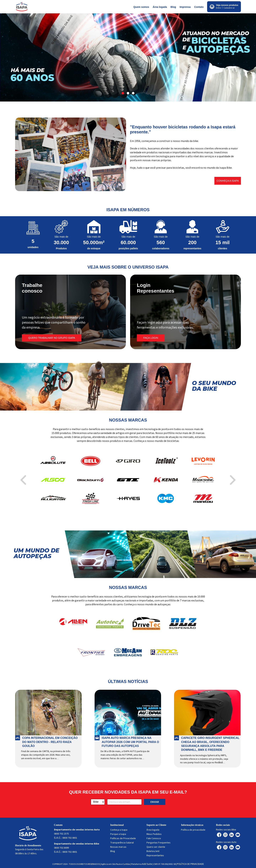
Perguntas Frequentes (158, 843)
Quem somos (141, 7)
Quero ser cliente (156, 847)
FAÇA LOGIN (151, 338)
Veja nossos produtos (227, 5)
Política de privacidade (193, 830)
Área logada (160, 7)
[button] (123, 93)
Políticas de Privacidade (123, 838)
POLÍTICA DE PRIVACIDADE (190, 864)
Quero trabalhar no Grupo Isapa (52, 338)
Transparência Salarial (122, 843)
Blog (173, 7)
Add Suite (147, 864)
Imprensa (185, 7)
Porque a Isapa (118, 834)
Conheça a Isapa (228, 181)
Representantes (155, 856)
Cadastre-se (229, 8)
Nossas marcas (118, 847)
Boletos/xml (153, 851)
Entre (218, 8)
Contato (199, 7)
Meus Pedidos (154, 834)
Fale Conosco (154, 838)
